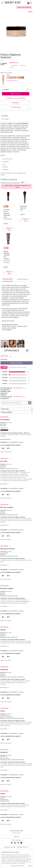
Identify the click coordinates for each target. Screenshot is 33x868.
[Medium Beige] (15, 78)
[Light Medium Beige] (18, 78)
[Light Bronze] (20, 78)
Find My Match (16, 107)
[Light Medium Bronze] (23, 78)
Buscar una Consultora (24, 7)
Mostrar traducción (6, 439)
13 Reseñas (14, 65)
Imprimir (30, 12)
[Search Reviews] (16, 403)
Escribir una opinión (16, 363)
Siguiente (17, 836)
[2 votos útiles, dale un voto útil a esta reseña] (3, 495)
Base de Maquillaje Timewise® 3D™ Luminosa (7, 255)
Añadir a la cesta (16, 94)
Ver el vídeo (5, 119)
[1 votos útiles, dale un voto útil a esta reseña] (3, 536)
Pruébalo (16, 103)
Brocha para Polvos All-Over (23, 208)
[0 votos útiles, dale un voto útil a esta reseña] (3, 448)
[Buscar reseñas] (30, 403)
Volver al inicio (17, 833)
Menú (3, 3)
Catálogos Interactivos (22, 847)
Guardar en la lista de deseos (16, 98)
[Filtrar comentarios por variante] (16, 412)
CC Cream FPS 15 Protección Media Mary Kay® (7, 213)
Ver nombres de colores (12, 80)
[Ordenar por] (16, 409)
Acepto (30, 866)
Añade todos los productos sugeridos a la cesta (17, 186)
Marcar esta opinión (6, 452)
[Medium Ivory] (16, 31)
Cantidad (5, 90)
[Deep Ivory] (10, 78)
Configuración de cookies (10, 847)
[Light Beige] (13, 78)
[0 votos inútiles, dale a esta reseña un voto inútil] (8, 448)
